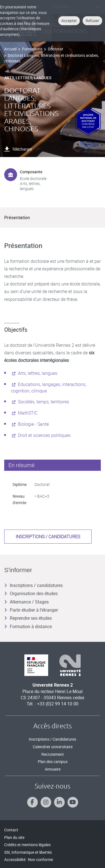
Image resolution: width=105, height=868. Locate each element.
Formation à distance (28, 626)
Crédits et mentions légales (27, 845)
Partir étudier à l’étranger (31, 610)
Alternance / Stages (26, 602)
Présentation (17, 217)
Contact (11, 830)
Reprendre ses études (28, 618)
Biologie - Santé (33, 424)
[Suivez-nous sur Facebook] (32, 802)
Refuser (92, 21)
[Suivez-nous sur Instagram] (46, 802)
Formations (32, 49)
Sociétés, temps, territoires (44, 402)
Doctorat (56, 49)
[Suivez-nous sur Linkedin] (59, 802)
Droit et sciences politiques (44, 435)
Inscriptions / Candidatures (53, 739)
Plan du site (14, 837)
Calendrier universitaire (53, 747)
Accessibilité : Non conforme (29, 859)
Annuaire (53, 769)
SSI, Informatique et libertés (28, 852)
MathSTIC (28, 413)
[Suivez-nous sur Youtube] (73, 802)
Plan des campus (53, 761)
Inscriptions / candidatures (48, 537)
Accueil (10, 49)
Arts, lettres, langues (38, 373)
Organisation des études (31, 593)
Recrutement (53, 754)
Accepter (69, 21)
